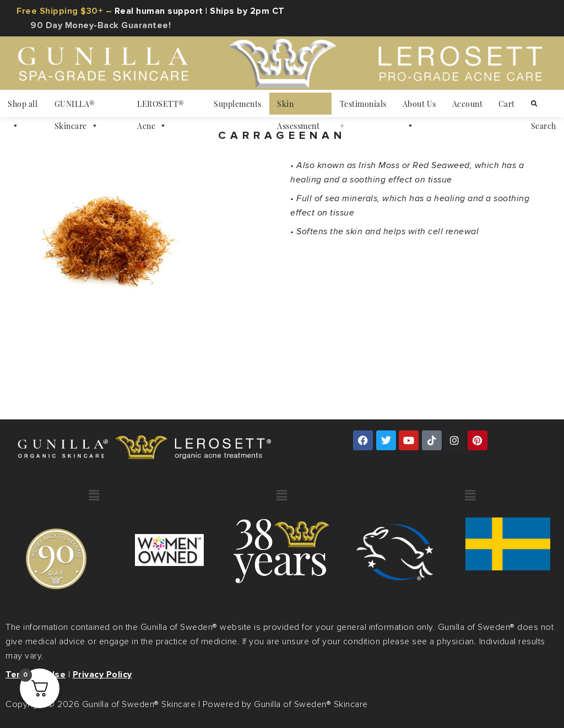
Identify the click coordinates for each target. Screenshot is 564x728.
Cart (507, 104)
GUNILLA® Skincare (77, 106)
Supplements (238, 104)
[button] (94, 496)
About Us (419, 106)
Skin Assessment (298, 106)
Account (468, 104)
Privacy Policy (102, 675)
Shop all (23, 106)
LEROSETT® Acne (161, 106)
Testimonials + (363, 106)
